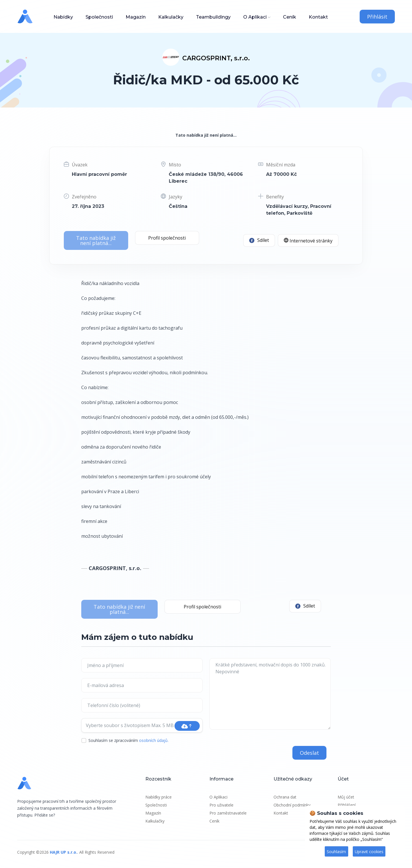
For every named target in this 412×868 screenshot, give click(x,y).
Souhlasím (336, 852)
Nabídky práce (159, 797)
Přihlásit (377, 17)
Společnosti (99, 17)
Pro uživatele (221, 805)
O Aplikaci (255, 17)
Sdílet (259, 240)
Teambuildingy (213, 17)
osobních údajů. (154, 740)
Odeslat (309, 753)
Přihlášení (347, 805)
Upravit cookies (369, 852)
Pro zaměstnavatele (228, 813)
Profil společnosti (167, 238)
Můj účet (346, 797)
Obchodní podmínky (292, 805)
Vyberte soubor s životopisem (130, 725)
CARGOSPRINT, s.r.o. (216, 58)
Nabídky (63, 17)
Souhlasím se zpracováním (128, 740)
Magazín (136, 17)
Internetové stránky (308, 241)
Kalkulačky (171, 17)
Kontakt (318, 17)
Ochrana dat (285, 797)
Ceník (290, 17)
